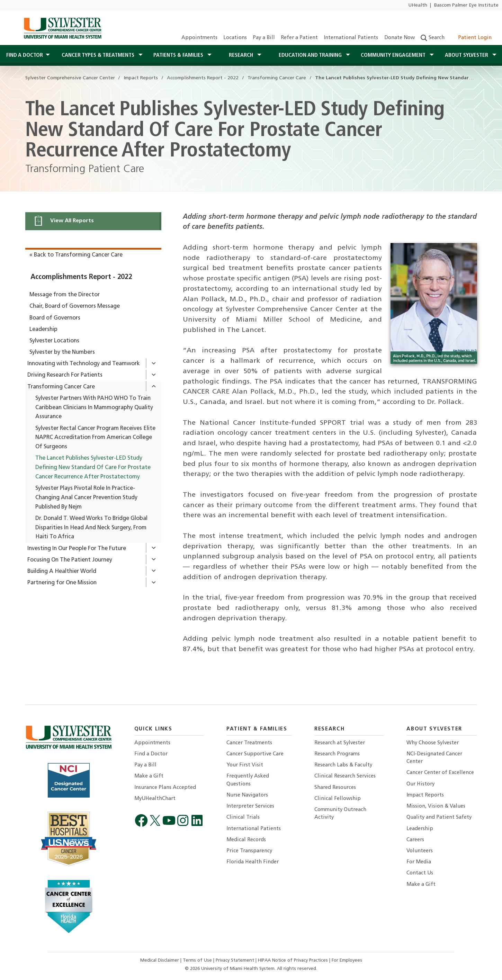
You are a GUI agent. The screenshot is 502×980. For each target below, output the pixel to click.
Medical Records (246, 840)
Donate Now (400, 38)
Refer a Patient (299, 38)
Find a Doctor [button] (25, 55)
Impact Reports (425, 795)
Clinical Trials (243, 817)
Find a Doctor (151, 754)
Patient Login (471, 38)
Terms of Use (198, 960)
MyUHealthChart (155, 799)
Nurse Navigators (247, 795)
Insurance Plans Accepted (165, 788)
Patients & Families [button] (179, 55)
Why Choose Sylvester (433, 743)
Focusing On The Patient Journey (70, 560)
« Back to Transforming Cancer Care (76, 255)
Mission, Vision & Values (436, 806)
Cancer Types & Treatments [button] (99, 55)
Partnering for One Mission (62, 583)
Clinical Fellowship (338, 799)
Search (433, 38)
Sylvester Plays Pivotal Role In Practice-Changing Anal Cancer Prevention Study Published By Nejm (86, 498)
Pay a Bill (264, 38)
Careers (415, 840)
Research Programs (337, 754)
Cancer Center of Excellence (440, 773)
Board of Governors (55, 318)
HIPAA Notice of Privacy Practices (294, 960)
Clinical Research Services (345, 776)
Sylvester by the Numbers (62, 352)
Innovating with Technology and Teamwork (84, 364)
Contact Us (420, 873)
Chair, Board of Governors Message (75, 306)
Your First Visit (245, 765)
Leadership (43, 330)
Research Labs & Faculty (343, 765)
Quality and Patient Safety (439, 817)
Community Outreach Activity (340, 814)
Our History (420, 784)
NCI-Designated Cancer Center (434, 758)
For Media (419, 862)
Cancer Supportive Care (255, 754)
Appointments (199, 38)
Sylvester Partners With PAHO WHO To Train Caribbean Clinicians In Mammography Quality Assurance (94, 408)
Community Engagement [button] (394, 55)
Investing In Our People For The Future (77, 549)
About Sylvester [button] (467, 55)
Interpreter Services (250, 806)
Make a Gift (149, 776)
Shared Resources (335, 788)
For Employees (347, 960)
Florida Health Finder (253, 862)
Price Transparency (249, 851)
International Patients (351, 38)
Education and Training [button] (311, 55)
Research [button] (242, 55)
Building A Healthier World (62, 572)
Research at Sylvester (340, 743)
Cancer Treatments (249, 743)
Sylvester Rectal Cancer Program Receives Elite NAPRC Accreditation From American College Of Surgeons (95, 438)
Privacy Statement (236, 960)
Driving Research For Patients (65, 375)
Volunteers (420, 851)
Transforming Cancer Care (61, 387)
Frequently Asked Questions (248, 780)
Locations (235, 38)
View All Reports (64, 221)
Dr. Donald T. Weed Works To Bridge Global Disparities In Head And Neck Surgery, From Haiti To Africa (91, 528)
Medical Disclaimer (160, 960)
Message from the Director (65, 295)
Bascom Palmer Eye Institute (466, 5)
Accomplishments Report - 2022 (81, 277)
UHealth (418, 5)
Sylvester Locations (54, 341)
